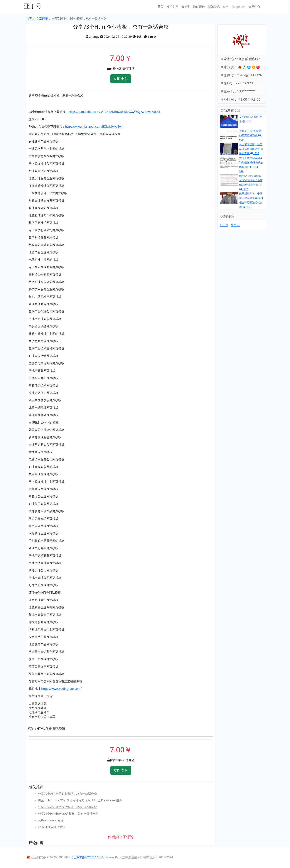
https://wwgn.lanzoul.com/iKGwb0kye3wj (94, 126)
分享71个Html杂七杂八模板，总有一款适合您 (68, 814)
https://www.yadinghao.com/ (61, 689)
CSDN (224, 225)
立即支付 (121, 79)
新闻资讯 (214, 7)
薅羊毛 (186, 7)
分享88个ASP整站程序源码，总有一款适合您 (67, 807)
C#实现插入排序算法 (52, 827)
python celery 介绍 (51, 820)
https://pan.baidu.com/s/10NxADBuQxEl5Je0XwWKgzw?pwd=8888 (115, 112)
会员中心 (254, 7)
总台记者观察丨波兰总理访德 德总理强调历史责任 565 (251, 149)
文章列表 (42, 18)
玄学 (226, 7)
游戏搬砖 (199, 7)
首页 (161, 7)
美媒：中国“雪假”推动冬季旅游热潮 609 (250, 135)
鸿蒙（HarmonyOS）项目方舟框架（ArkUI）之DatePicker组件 (80, 800)
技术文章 (172, 7)
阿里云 (235, 225)
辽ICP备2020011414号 (89, 857)
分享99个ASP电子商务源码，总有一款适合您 (67, 794)
